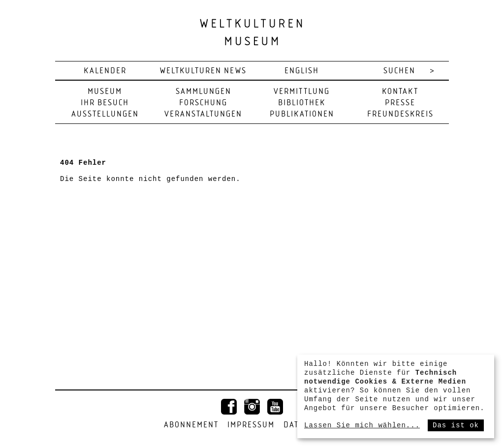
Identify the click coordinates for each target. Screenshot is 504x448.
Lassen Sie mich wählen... (362, 425)
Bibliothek (302, 103)
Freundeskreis (400, 114)
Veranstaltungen (203, 114)
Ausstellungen (105, 114)
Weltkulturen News (203, 71)
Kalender (105, 71)
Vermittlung (302, 92)
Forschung (203, 103)
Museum (105, 92)
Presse (400, 103)
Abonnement (191, 425)
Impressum (251, 425)
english (302, 71)
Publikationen (302, 114)
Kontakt (400, 92)
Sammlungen (204, 92)
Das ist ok (456, 425)
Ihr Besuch (105, 103)
